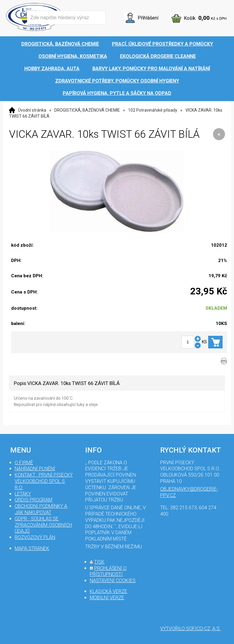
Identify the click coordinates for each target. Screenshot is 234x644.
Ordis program (33, 500)
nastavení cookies (113, 581)
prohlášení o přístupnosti (108, 571)
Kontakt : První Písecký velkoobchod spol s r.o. (44, 481)
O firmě (24, 463)
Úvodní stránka (32, 110)
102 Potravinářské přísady (153, 110)
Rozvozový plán (35, 537)
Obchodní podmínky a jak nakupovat (41, 509)
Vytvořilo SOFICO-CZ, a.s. (190, 629)
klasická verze (108, 591)
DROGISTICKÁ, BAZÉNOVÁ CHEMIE (87, 110)
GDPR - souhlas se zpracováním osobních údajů (43, 525)
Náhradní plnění (35, 469)
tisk (99, 562)
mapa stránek (32, 548)
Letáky (23, 494)
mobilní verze (107, 598)
